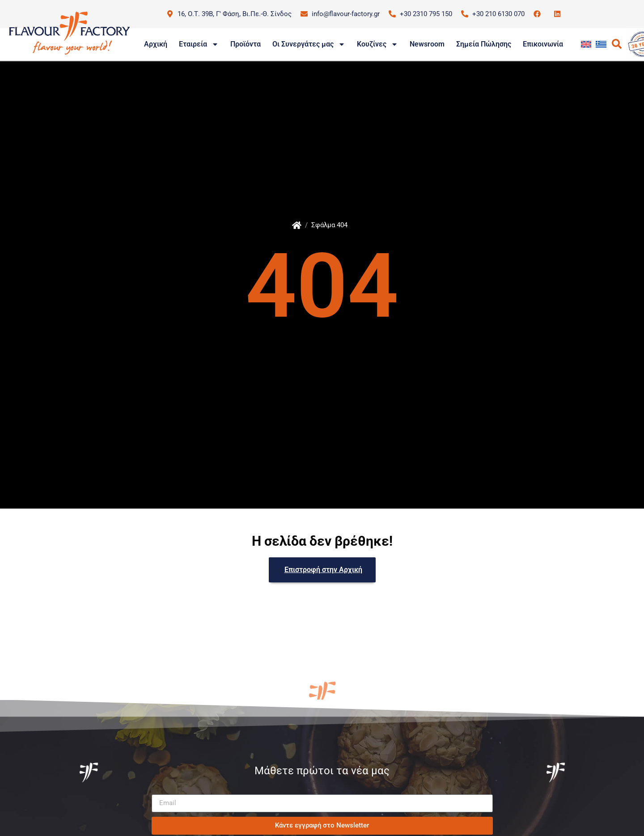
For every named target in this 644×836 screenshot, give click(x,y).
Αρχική (156, 44)
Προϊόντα (246, 44)
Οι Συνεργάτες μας (309, 44)
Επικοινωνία (543, 44)
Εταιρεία (199, 44)
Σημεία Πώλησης (484, 44)
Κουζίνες (377, 44)
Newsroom (427, 44)
